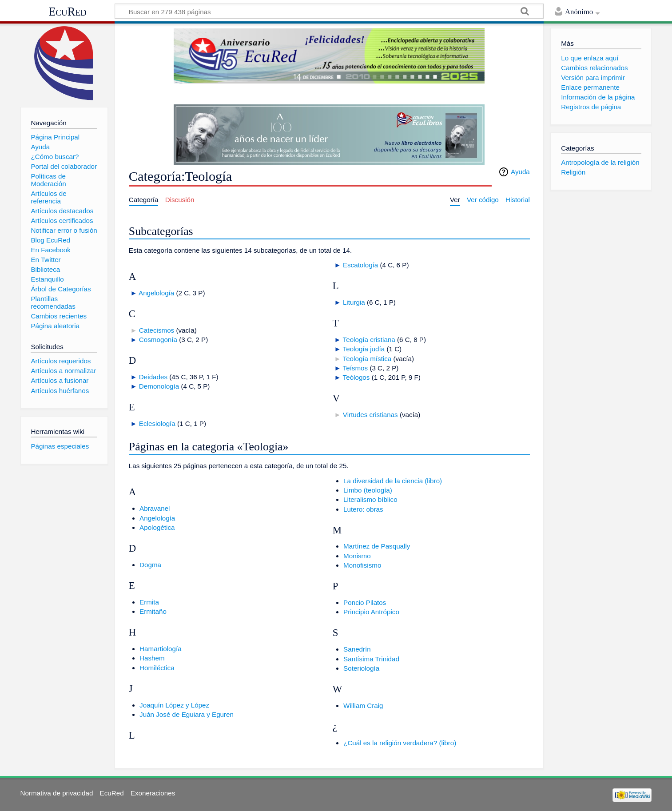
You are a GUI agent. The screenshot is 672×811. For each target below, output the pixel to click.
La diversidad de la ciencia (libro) (393, 481)
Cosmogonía (158, 340)
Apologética (157, 527)
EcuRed (68, 12)
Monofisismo (362, 565)
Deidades (153, 377)
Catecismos (157, 330)
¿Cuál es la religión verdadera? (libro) (400, 743)
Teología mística (367, 359)
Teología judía (364, 349)
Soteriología (361, 668)
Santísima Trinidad (371, 659)
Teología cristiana (369, 340)
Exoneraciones (153, 793)
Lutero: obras (363, 509)
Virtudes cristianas (370, 415)
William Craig (363, 706)
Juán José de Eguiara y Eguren (187, 714)
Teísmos (356, 368)
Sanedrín (357, 649)
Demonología (159, 386)
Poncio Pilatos (365, 602)
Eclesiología (157, 423)
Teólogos (356, 377)
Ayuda (520, 172)
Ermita (149, 602)
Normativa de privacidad (57, 793)
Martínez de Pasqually (377, 546)
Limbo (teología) (368, 490)
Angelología (156, 293)
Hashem (152, 658)
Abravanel (155, 508)
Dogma (150, 565)
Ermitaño (153, 611)
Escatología (360, 265)
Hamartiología (161, 649)
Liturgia (354, 302)
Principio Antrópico (371, 612)
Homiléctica (157, 668)
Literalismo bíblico (370, 499)
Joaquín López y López (174, 705)
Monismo (357, 556)
